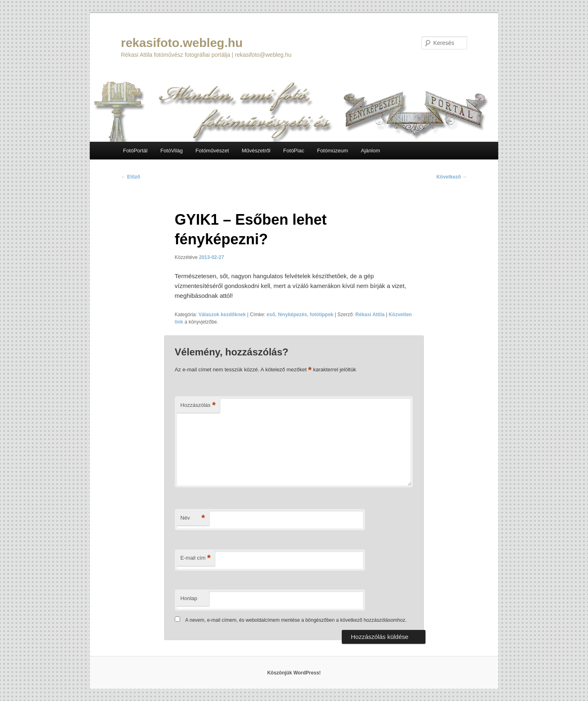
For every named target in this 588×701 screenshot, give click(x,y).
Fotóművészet (212, 151)
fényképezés (292, 315)
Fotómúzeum (332, 151)
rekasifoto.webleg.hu (182, 43)
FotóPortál (135, 151)
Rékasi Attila (370, 315)
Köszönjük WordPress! (294, 673)
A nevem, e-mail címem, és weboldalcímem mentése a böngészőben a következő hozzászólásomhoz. (296, 620)
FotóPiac (294, 151)
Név (193, 518)
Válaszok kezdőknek (222, 315)
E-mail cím (196, 558)
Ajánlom (371, 151)
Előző (130, 177)
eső (271, 315)
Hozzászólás (198, 405)
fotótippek (322, 315)
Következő (452, 177)
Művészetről (256, 151)
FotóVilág (172, 151)
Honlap (189, 598)
